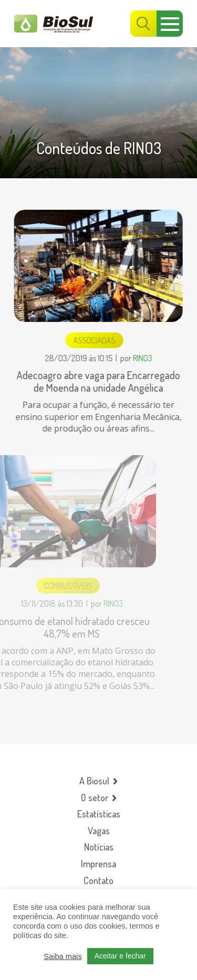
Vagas (99, 831)
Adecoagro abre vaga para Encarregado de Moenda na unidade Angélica (98, 381)
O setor (95, 798)
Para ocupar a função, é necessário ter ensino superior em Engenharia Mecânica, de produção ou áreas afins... (98, 417)
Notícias (99, 847)
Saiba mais (63, 956)
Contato (98, 881)
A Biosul (94, 781)
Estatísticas (99, 814)
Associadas (94, 340)
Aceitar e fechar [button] (120, 956)
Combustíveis (61, 586)
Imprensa (98, 864)
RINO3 (142, 358)
